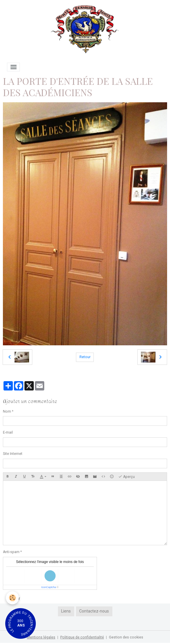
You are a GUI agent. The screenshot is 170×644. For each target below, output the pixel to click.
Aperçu (126, 477)
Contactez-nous (94, 611)
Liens (66, 611)
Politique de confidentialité (82, 637)
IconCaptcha (49, 587)
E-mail (8, 432)
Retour (85, 357)
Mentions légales (41, 637)
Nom (7, 411)
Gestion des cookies (126, 637)
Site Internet (13, 454)
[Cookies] (12, 598)
